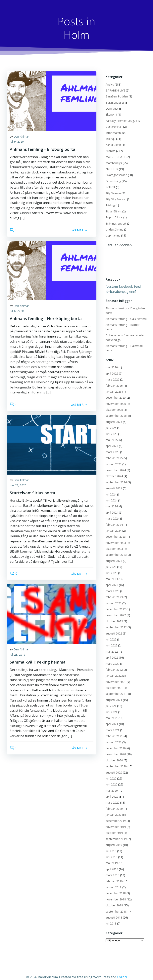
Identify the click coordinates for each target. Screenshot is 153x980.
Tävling (109, 204)
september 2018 (115, 906)
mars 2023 (111, 585)
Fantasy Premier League (120, 119)
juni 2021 (110, 706)
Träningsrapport (115, 222)
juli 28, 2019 (18, 655)
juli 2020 (110, 773)
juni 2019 (110, 851)
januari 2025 (112, 458)
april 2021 (111, 718)
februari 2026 (113, 380)
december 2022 (114, 604)
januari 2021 (112, 736)
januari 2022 (112, 670)
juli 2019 (110, 845)
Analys (109, 83)
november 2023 (115, 537)
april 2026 (111, 368)
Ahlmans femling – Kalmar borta (125, 324)
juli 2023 (110, 561)
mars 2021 (111, 725)
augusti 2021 (113, 694)
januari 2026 (112, 386)
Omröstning (112, 180)
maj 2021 (110, 712)
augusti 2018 (113, 912)
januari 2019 (112, 882)
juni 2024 (110, 495)
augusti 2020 (113, 767)
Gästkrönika (112, 125)
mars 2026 (111, 374)
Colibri (122, 969)
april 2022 (111, 652)
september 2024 (115, 477)
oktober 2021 (113, 682)
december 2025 (114, 392)
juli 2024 (110, 489)
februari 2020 (113, 803)
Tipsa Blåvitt (112, 210)
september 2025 (115, 410)
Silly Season (112, 192)
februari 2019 (113, 875)
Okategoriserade (115, 174)
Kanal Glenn (112, 144)
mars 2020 (111, 797)
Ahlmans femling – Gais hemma (125, 318)
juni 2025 (110, 428)
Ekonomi (110, 113)
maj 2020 (110, 785)
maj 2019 (110, 857)
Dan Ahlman (22, 137)
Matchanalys (113, 162)
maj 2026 (110, 362)
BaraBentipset (114, 101)
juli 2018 (110, 918)
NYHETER (111, 168)
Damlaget (111, 107)
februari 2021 (113, 730)
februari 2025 (113, 452)
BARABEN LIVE (114, 89)
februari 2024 (113, 519)
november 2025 (115, 398)
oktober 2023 (113, 543)
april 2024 (111, 507)
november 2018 (115, 894)
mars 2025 (111, 446)
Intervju (109, 138)
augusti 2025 (113, 416)
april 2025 (111, 440)
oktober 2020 (113, 755)
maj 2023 (110, 573)
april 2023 (111, 579)
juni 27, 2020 (18, 486)
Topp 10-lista (113, 216)
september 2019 (115, 833)
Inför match (112, 132)
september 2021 (115, 688)
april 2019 (111, 864)
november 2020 (115, 749)
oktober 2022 (113, 616)
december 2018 (114, 888)
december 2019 (114, 815)
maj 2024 (110, 501)
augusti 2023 (113, 555)
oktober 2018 (113, 900)
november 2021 (115, 676)
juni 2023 (110, 567)
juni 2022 (110, 640)
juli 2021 (110, 700)
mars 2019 (111, 870)
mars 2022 (111, 658)
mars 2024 (111, 513)
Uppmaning (112, 234)
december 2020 (114, 743)
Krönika (109, 150)
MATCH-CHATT (114, 156)
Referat (109, 186)
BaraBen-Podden (116, 95)
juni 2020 (110, 779)
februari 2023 (113, 591)
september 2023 (115, 549)
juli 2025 (110, 422)
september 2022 (115, 622)
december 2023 (114, 531)
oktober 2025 (113, 404)
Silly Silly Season (115, 198)
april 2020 (111, 791)
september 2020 (115, 761)
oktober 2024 (113, 471)
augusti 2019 (113, 839)
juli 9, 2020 (17, 143)
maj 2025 (110, 434)
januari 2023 (112, 597)
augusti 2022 (113, 628)
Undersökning (113, 228)
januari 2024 (112, 525)
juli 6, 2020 (17, 312)
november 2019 (115, 821)
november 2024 (115, 465)
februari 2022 (113, 664)
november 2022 (115, 610)
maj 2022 (110, 646)
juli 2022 (110, 634)
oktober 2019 (113, 827)
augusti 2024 (113, 483)
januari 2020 (112, 809)
